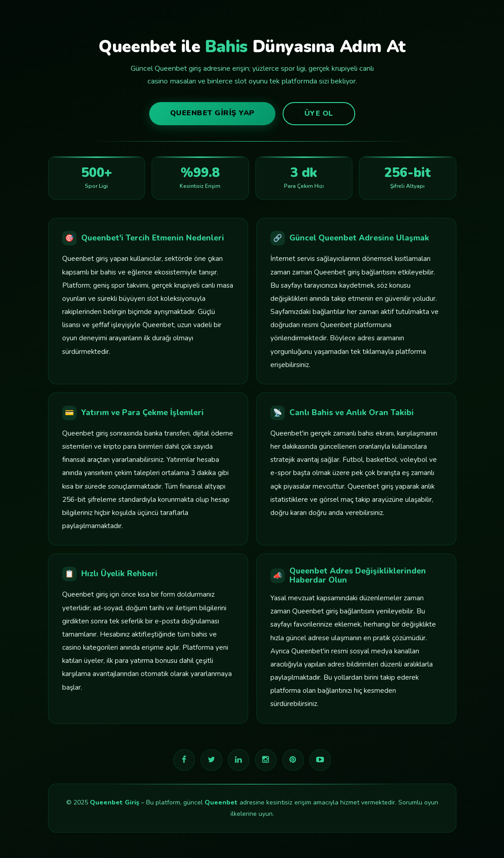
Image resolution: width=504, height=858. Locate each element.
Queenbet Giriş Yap (212, 113)
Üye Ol (319, 113)
